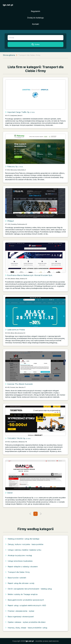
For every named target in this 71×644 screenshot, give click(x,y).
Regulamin (35, 11)
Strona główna (9, 55)
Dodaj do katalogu (35, 18)
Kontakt (35, 24)
